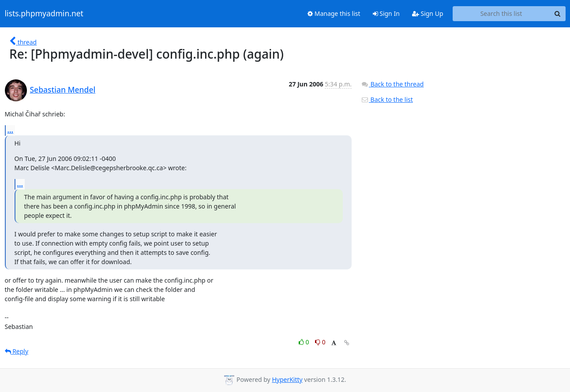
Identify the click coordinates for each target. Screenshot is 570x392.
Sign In (386, 13)
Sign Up (428, 13)
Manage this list (334, 13)
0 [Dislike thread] (320, 342)
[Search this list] (501, 14)
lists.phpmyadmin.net (44, 14)
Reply (17, 351)
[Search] (558, 14)
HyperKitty (287, 379)
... (11, 130)
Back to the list (387, 99)
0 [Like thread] (305, 342)
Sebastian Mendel (63, 90)
